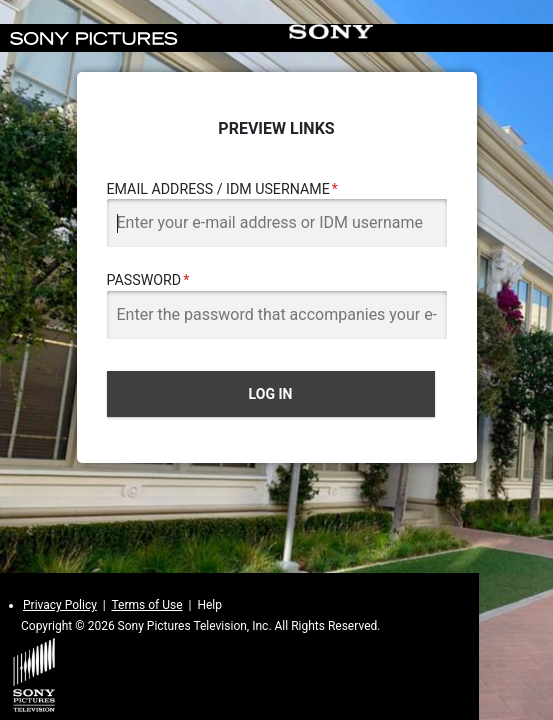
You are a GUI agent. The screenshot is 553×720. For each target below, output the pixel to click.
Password (144, 280)
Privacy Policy (60, 605)
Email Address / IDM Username (218, 189)
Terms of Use (146, 605)
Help (209, 605)
